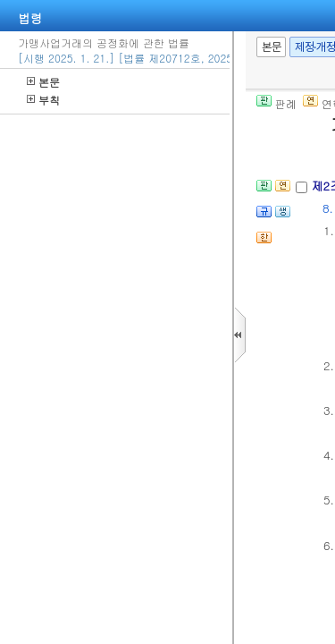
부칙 (43, 100)
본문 (43, 82)
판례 (276, 103)
